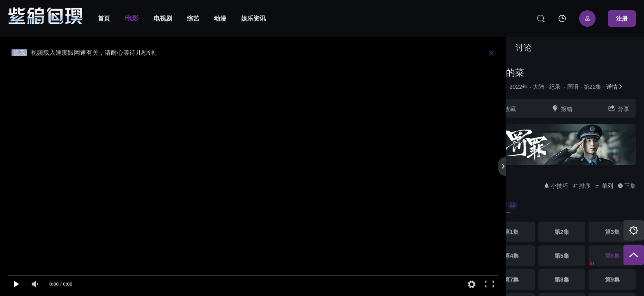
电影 (132, 18)
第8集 (562, 280)
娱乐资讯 (253, 18)
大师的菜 (506, 73)
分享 (619, 108)
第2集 (562, 232)
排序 (581, 186)
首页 (104, 18)
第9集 (612, 280)
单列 (604, 186)
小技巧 (556, 186)
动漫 (220, 18)
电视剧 (163, 18)
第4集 (511, 256)
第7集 (511, 280)
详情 (615, 87)
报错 (562, 108)
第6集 (612, 256)
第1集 (511, 232)
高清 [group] (502, 205)
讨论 (524, 48)
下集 (627, 186)
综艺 (193, 18)
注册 (622, 18)
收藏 (505, 108)
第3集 (612, 232)
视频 (496, 48)
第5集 (562, 256)
